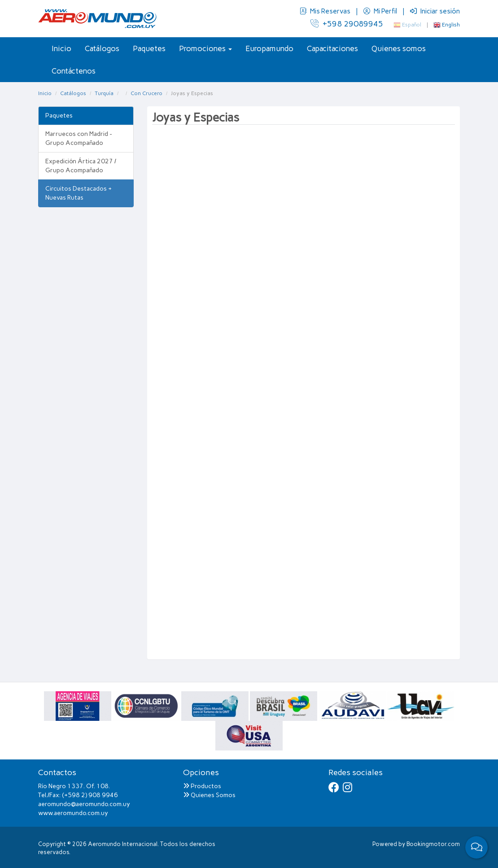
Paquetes (149, 48)
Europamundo (269, 48)
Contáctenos (74, 71)
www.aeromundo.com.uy (73, 813)
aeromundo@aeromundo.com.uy (84, 804)
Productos (202, 786)
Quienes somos (399, 48)
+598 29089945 (347, 24)
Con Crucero (146, 93)
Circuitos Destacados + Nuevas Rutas (79, 193)
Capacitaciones (332, 48)
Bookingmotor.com (433, 844)
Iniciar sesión (435, 11)
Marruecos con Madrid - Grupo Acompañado (79, 138)
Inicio (61, 48)
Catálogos (102, 48)
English (447, 25)
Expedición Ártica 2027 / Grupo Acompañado (81, 166)
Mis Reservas (326, 11)
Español (407, 25)
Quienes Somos (209, 795)
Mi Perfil (381, 11)
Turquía (104, 93)
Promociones (205, 48)
